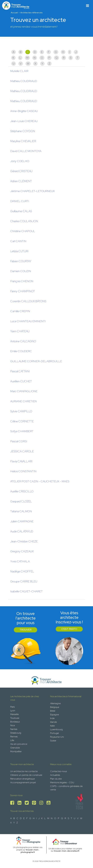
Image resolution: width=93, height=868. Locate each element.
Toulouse (15, 718)
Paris (12, 707)
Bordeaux (15, 722)
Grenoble (15, 748)
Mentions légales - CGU (62, 782)
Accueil (14, 13)
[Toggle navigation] (88, 6)
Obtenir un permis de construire (26, 775)
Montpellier (16, 751)
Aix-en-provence (19, 744)
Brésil (53, 711)
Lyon (13, 711)
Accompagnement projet (23, 782)
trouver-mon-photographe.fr (30, 851)
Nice (13, 725)
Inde (52, 718)
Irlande (53, 722)
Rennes (14, 737)
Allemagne (55, 703)
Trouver (25, 630)
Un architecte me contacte (24, 771)
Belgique (55, 707)
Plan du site (56, 779)
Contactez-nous (58, 771)
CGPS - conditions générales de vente (66, 788)
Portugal (54, 733)
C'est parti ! (69, 629)
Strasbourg (16, 733)
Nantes (14, 729)
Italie (52, 726)
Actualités (55, 775)
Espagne (54, 715)
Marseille (14, 714)
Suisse (53, 741)
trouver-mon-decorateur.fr (67, 851)
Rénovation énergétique (23, 779)
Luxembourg (56, 729)
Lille (12, 740)
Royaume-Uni (57, 737)
